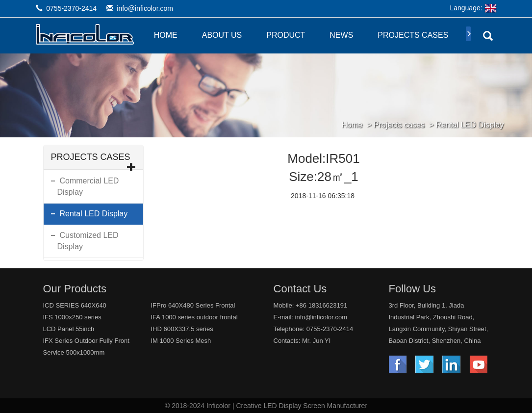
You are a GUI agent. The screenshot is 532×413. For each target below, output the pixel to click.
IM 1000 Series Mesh (181, 341)
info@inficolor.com (145, 8)
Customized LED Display (88, 241)
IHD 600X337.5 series (182, 329)
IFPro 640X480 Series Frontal (193, 305)
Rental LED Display (470, 125)
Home (166, 35)
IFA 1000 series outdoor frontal (194, 317)
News (341, 35)
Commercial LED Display (88, 186)
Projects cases (413, 35)
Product (286, 35)
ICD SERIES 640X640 (75, 305)
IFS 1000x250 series (72, 317)
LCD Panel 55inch (69, 329)
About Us (222, 35)
